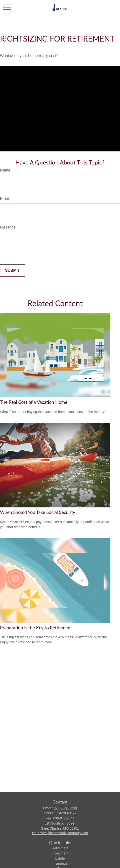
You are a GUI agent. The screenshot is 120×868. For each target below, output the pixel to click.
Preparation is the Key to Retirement (36, 628)
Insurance (60, 863)
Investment (60, 853)
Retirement (60, 848)
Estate (60, 858)
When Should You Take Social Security (38, 512)
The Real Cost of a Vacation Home (34, 402)
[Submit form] (12, 270)
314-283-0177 (66, 813)
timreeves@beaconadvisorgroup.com (60, 833)
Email (5, 199)
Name (5, 170)
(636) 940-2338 (65, 808)
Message (8, 227)
